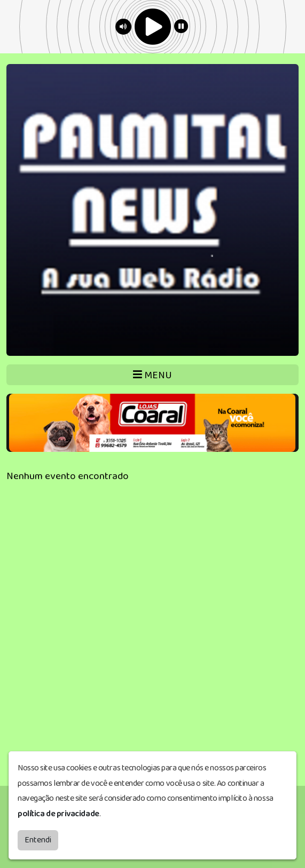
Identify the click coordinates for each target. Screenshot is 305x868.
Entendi (38, 840)
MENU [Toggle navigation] (152, 375)
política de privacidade (58, 814)
